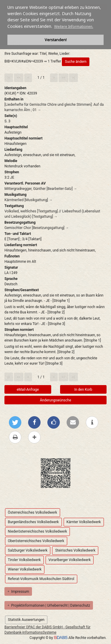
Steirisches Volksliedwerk (75, 550)
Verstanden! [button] (56, 40)
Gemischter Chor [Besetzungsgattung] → (37, 228)
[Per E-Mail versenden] (73, 422)
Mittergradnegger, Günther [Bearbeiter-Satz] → (41, 189)
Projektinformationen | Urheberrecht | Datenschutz (49, 605)
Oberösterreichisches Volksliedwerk (36, 541)
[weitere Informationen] (92, 422)
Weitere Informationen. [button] (74, 27)
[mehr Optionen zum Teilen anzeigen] (34, 437)
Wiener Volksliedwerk (25, 569)
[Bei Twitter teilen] (15, 422)
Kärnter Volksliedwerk (84, 522)
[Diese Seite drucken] (15, 437)
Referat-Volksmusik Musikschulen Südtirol (41, 579)
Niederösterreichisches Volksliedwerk (38, 531)
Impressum (18, 592)
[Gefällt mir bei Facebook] (54, 422)
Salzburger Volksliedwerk (28, 550)
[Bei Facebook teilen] (34, 422)
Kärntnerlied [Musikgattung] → (28, 200)
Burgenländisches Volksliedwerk (33, 522)
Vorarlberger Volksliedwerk (70, 560)
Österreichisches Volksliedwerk (33, 512)
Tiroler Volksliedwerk (24, 560)
